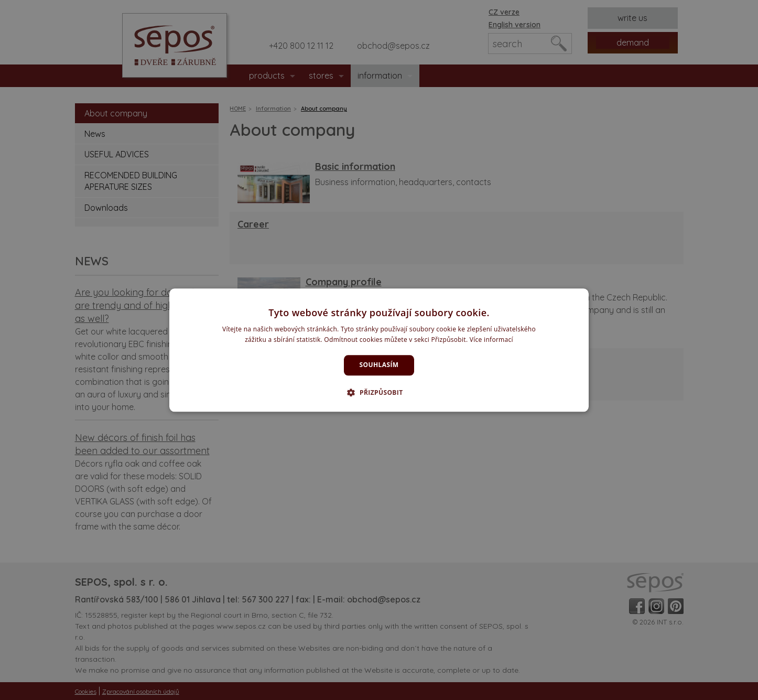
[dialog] (379, 350)
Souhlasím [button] (379, 365)
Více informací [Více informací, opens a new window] (491, 340)
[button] (379, 392)
